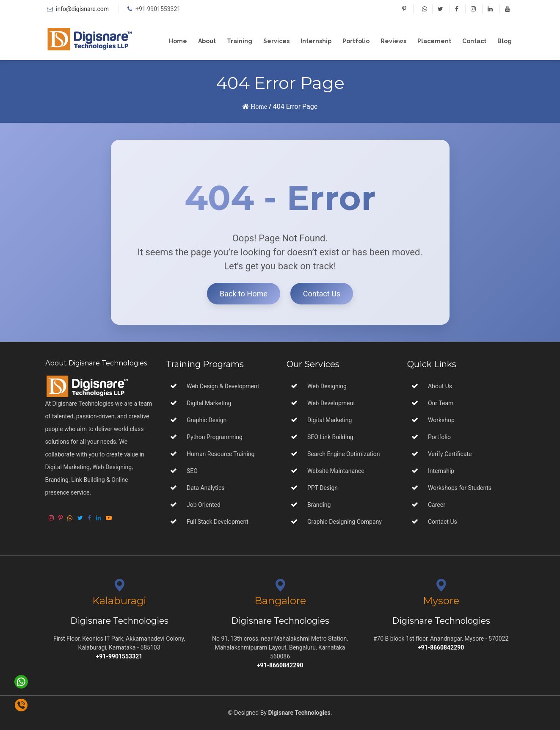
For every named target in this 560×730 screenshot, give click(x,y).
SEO (192, 471)
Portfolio (356, 41)
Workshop (441, 420)
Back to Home (244, 294)
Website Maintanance (335, 471)
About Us (440, 386)
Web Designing (326, 386)
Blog (505, 41)
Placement (434, 41)
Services (276, 41)
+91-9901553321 (158, 9)
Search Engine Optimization (343, 454)
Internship (316, 41)
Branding (319, 505)
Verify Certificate (450, 454)
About (207, 41)
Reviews (393, 41)
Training (240, 41)
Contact (474, 41)
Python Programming (215, 437)
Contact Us (322, 294)
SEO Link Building (330, 437)
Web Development (331, 403)
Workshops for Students (460, 488)
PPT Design (322, 488)
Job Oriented (204, 505)
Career (437, 505)
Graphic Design (207, 420)
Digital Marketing (209, 403)
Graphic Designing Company (344, 522)
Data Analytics (206, 488)
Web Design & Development (223, 386)
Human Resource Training (221, 454)
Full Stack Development (218, 522)
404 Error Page (295, 106)
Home (178, 41)
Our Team (441, 403)
